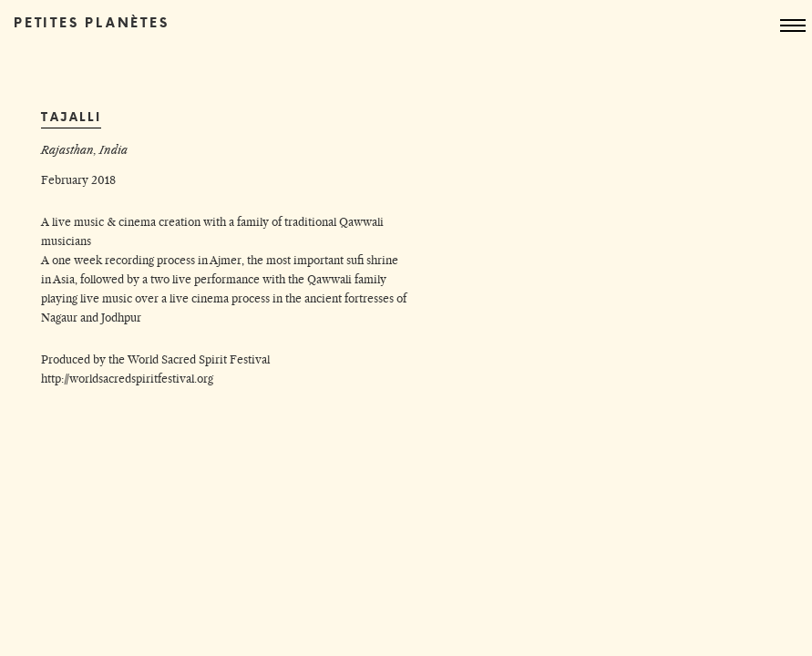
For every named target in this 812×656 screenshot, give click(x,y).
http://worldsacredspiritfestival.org (127, 379)
